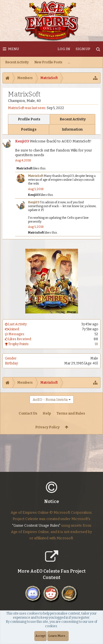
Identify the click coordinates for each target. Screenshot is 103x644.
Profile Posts (29, 119)
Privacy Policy (47, 427)
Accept (41, 636)
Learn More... (58, 636)
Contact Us (28, 413)
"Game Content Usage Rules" (36, 530)
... (69, 62)
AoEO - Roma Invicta (50, 400)
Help (47, 413)
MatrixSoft (24, 168)
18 (96, 344)
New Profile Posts (48, 62)
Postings (29, 129)
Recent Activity (17, 62)
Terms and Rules (71, 413)
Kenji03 (22, 141)
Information (72, 129)
